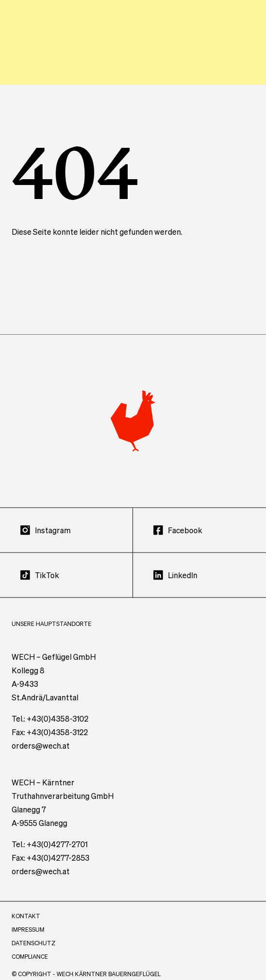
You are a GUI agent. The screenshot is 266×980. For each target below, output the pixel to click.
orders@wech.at (41, 754)
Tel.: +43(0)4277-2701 (50, 853)
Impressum (28, 938)
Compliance (30, 965)
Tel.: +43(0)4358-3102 (50, 727)
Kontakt (26, 925)
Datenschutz (34, 952)
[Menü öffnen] (245, 41)
